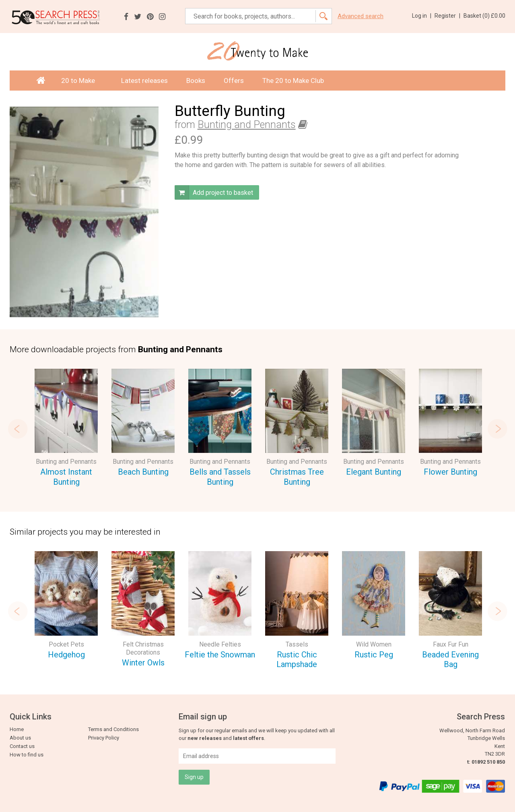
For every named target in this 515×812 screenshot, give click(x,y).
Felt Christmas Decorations (143, 648)
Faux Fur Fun (451, 644)
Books (196, 81)
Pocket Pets (66, 644)
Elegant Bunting (374, 472)
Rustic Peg (374, 655)
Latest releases (144, 81)
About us (20, 738)
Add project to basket (214, 192)
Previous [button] (18, 429)
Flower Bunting (450, 472)
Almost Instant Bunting (66, 477)
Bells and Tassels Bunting (220, 477)
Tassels (297, 644)
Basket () (484, 16)
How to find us (27, 755)
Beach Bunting (143, 472)
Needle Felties (220, 644)
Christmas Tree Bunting (297, 477)
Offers (234, 81)
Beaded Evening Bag (450, 660)
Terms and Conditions (113, 729)
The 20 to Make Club (293, 81)
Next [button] (497, 429)
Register (447, 16)
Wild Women (374, 644)
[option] (66, 429)
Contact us (22, 746)
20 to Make (82, 81)
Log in (422, 16)
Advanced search (360, 16)
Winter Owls (143, 663)
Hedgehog (66, 655)
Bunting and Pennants (247, 125)
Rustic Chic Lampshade (297, 660)
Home (17, 729)
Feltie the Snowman (220, 655)
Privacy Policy (104, 738)
